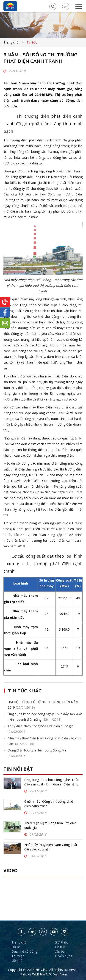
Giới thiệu (62, 942)
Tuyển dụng (63, 956)
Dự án (16, 947)
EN (66, 6)
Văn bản (61, 951)
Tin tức (60, 947)
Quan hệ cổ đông (24, 951)
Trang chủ (11, 42)
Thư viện (18, 956)
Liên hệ (17, 961)
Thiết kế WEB (30, 974)
